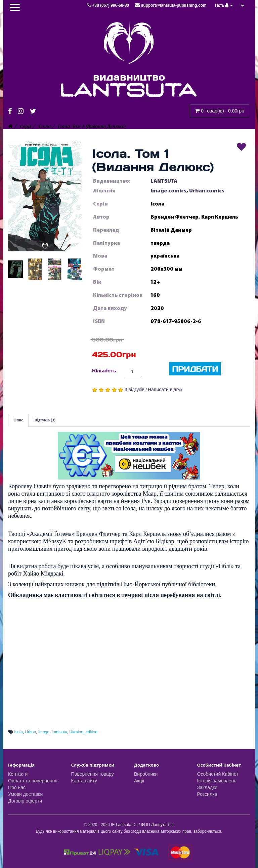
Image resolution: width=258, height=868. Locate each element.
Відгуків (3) (45, 420)
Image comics (168, 191)
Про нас (17, 787)
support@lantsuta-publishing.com (171, 5)
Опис (18, 420)
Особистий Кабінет (218, 774)
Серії (26, 126)
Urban (30, 732)
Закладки (207, 787)
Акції (139, 781)
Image (44, 732)
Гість (224, 5)
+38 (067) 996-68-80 (109, 5)
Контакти (18, 774)
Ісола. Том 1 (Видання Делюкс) (92, 126)
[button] (45, 196)
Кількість (104, 371)
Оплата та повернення (33, 781)
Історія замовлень (217, 781)
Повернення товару (93, 774)
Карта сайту (84, 781)
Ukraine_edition (83, 732)
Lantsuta (59, 732)
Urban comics (207, 191)
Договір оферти (25, 801)
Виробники (146, 774)
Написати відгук (165, 390)
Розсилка (207, 794)
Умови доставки (25, 794)
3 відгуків (135, 390)
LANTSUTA (164, 181)
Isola (18, 732)
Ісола (45, 126)
